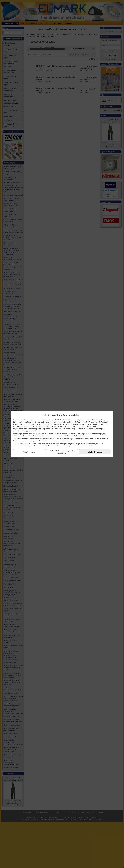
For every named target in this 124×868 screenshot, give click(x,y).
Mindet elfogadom (95, 452)
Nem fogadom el (29, 452)
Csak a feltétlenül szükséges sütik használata (62, 452)
